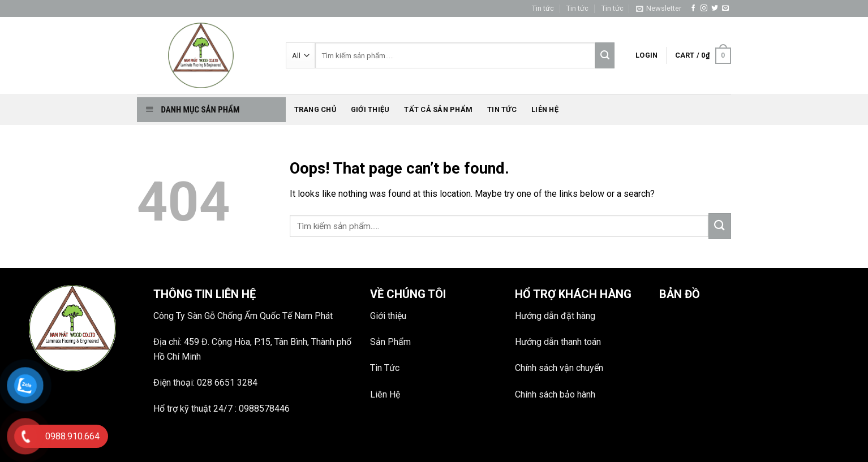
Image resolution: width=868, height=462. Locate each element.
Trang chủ (315, 109)
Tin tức (543, 8)
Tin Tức (385, 368)
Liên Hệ (385, 394)
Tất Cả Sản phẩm (438, 109)
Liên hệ (545, 109)
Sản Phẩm (390, 342)
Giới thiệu (370, 109)
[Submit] (720, 226)
